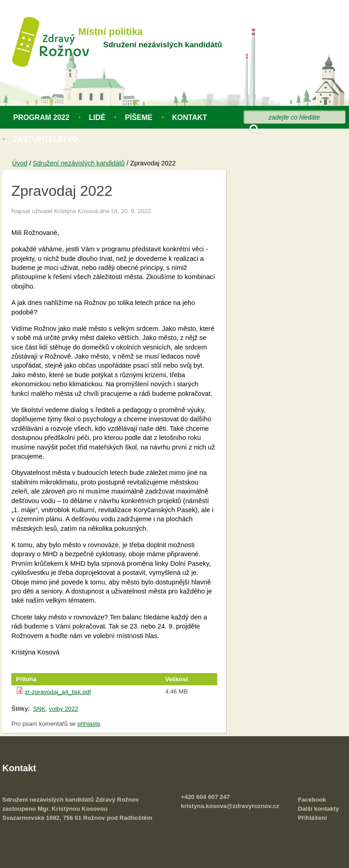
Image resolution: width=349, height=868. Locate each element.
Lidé (97, 117)
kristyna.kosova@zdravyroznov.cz (230, 806)
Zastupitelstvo (45, 139)
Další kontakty (318, 809)
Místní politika (110, 32)
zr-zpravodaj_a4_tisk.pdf (58, 692)
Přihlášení (312, 818)
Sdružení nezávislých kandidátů (163, 45)
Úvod (20, 163)
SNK (39, 709)
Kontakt (190, 117)
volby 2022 (64, 709)
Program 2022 (41, 117)
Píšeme (139, 117)
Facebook (312, 800)
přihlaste (89, 724)
